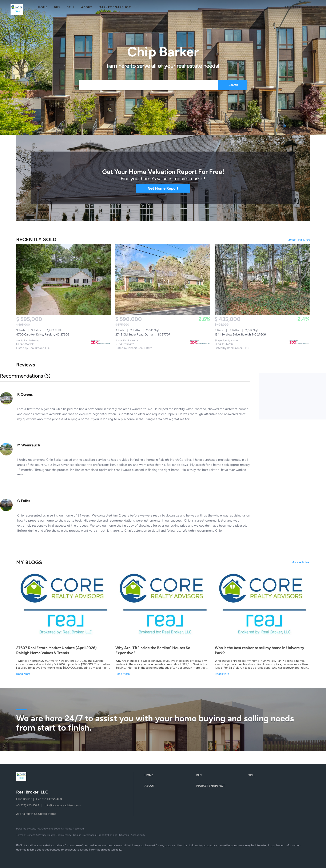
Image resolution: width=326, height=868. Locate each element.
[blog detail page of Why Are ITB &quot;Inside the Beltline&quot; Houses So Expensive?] (163, 624)
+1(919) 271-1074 (28, 805)
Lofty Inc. (36, 829)
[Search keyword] (148, 85)
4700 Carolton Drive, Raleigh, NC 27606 (43, 335)
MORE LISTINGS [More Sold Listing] (299, 240)
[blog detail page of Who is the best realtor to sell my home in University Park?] (262, 624)
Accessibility (138, 835)
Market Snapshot (115, 7)
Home (43, 7)
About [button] (87, 7)
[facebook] (21, 857)
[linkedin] (33, 857)
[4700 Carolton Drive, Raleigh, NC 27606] (64, 280)
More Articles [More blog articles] (300, 562)
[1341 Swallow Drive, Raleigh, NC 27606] (262, 280)
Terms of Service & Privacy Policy (35, 835)
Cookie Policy (63, 835)
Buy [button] (57, 7)
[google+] (70, 857)
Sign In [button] (313, 7)
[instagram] (58, 857)
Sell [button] (71, 7)
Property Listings (108, 835)
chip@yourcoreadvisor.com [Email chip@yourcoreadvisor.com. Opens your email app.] (62, 805)
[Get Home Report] (163, 188)
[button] (17, 9)
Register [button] (293, 7)
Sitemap (124, 835)
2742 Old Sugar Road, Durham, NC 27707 (143, 335)
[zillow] (46, 857)
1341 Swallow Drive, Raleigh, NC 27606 (240, 335)
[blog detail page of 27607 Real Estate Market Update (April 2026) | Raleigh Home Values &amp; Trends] (64, 624)
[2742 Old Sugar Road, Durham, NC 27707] (163, 280)
